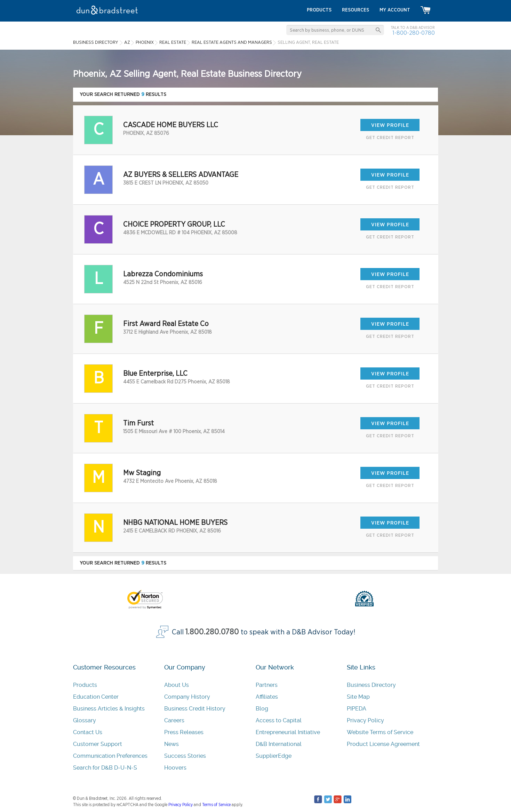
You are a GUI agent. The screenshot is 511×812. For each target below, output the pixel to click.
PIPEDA (357, 709)
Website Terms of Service (380, 732)
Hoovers (175, 768)
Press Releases (184, 732)
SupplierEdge (274, 756)
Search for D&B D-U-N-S (105, 768)
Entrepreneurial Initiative (288, 732)
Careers (174, 720)
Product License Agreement (383, 744)
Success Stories (185, 756)
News (171, 744)
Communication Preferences (110, 756)
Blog (262, 709)
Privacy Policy (365, 720)
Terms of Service (216, 805)
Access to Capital (279, 720)
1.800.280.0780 (212, 632)
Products (85, 685)
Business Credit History (195, 709)
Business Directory (371, 685)
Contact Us (88, 732)
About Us (177, 685)
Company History (187, 697)
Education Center (96, 697)
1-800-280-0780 (414, 33)
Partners (267, 685)
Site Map (358, 697)
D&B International (279, 744)
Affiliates (267, 697)
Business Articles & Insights (109, 709)
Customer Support (98, 744)
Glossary (85, 720)
